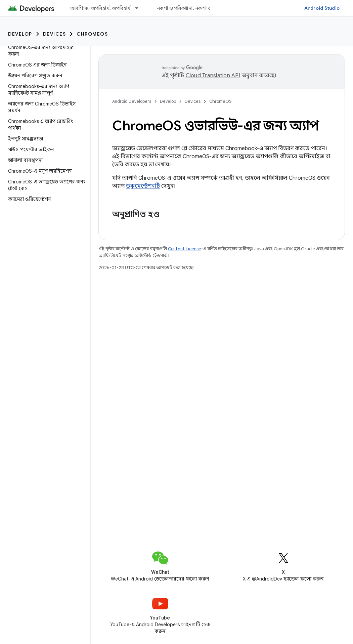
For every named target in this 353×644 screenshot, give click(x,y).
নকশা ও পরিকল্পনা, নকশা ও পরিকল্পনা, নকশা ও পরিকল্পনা (213, 8)
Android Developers (132, 101)
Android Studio (322, 8)
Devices (55, 34)
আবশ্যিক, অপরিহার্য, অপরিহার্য (100, 8)
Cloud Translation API (213, 76)
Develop (20, 34)
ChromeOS (92, 34)
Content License (185, 249)
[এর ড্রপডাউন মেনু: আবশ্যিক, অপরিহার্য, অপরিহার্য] (140, 8)
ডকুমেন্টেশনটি (143, 186)
